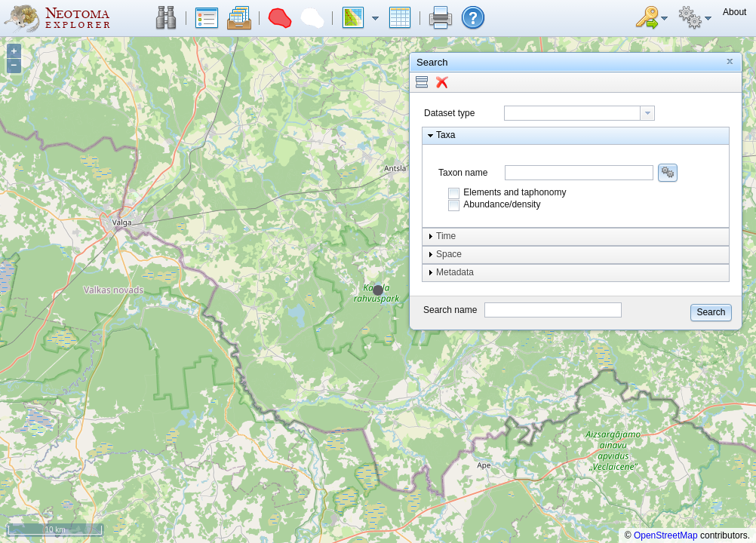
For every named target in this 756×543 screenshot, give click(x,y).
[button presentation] (647, 113)
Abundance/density (502, 204)
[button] (166, 18)
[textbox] (572, 113)
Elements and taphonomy (515, 192)
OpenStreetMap (666, 535)
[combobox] (579, 113)
